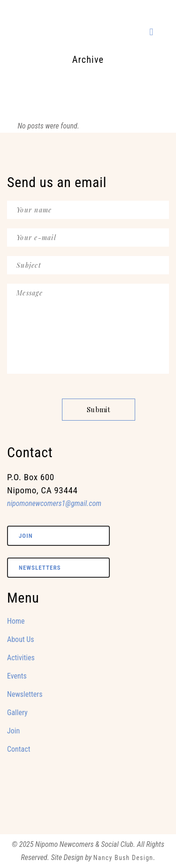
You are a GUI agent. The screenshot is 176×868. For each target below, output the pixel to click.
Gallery (17, 713)
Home (16, 621)
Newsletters (40, 568)
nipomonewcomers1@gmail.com (54, 503)
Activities (21, 658)
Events (17, 676)
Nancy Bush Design (123, 858)
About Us (21, 639)
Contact (19, 749)
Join (26, 536)
